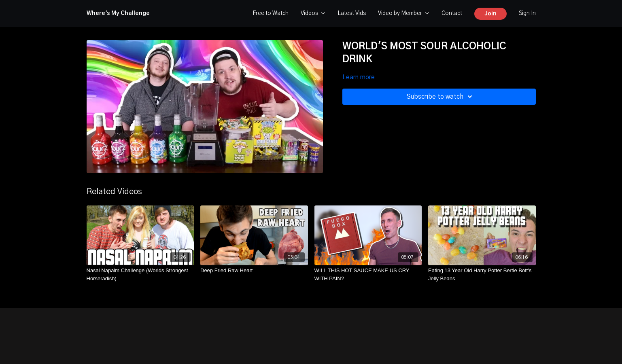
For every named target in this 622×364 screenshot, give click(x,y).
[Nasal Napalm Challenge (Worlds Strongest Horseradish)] (140, 274)
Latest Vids (352, 13)
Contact (452, 13)
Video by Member (404, 13)
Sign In (527, 13)
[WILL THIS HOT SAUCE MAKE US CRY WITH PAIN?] (368, 274)
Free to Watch (271, 13)
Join (490, 14)
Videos (313, 13)
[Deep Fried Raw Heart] (254, 271)
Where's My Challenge (118, 13)
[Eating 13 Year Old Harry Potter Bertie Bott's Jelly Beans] (482, 274)
